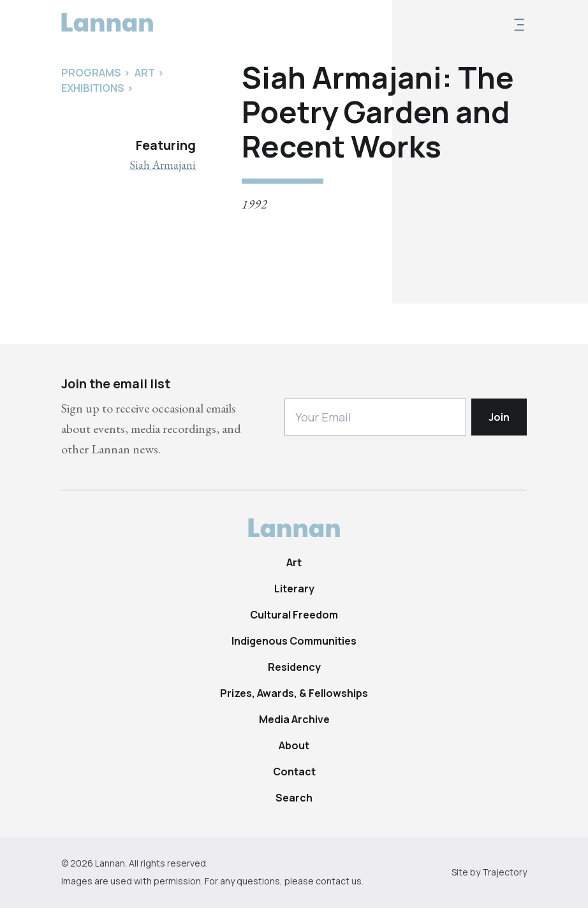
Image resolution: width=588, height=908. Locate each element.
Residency (294, 667)
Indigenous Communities (294, 641)
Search (294, 798)
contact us (339, 881)
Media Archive (294, 719)
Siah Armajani (163, 165)
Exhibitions (93, 88)
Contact (294, 772)
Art (294, 562)
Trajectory (504, 872)
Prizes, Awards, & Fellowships (294, 693)
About (294, 745)
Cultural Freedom (294, 615)
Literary (294, 589)
